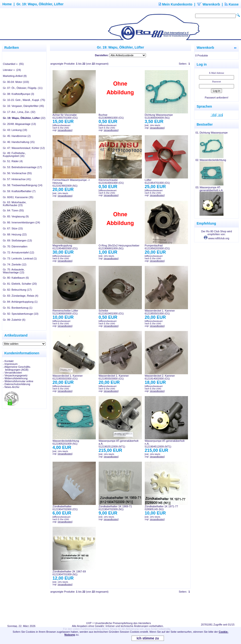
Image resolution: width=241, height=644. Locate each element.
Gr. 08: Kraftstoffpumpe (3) (18, 94)
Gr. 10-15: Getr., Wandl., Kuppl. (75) (24, 100)
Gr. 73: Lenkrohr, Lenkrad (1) (20, 258)
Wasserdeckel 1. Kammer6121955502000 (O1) (68, 377)
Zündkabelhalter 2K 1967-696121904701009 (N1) (69, 573)
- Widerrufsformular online (18, 381)
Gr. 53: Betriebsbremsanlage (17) (22, 167)
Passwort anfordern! (217, 98)
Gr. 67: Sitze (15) (13, 228)
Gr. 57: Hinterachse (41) (17, 179)
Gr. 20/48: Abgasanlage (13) (19, 124)
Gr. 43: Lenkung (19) (15, 130)
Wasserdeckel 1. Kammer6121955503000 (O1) (114, 377)
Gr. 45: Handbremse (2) (17, 136)
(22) (24, 118)
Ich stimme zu (148, 638)
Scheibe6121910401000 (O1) (111, 312)
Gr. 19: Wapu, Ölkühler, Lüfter (40, 4)
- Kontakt (8, 361)
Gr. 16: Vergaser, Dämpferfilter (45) (23, 106)
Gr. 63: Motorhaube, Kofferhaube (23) (15, 204)
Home (7, 4)
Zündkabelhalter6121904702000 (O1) (65, 508)
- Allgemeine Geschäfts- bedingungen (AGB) (17, 368)
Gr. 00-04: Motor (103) (16, 82)
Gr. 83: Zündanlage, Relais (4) (21, 296)
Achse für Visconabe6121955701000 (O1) (65, 116)
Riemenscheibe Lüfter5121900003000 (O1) (65, 312)
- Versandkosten (12, 373)
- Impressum (10, 364)
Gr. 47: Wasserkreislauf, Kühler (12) (24, 148)
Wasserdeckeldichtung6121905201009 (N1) (66, 442)
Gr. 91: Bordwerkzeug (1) (18, 308)
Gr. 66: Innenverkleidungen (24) (21, 222)
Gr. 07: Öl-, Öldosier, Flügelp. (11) (23, 88)
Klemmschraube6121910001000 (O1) (111, 181)
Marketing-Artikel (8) (15, 76)
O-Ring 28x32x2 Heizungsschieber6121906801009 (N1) (119, 247)
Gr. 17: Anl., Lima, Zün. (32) (19, 112)
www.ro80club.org (217, 238)
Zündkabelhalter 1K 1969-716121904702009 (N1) (115, 508)
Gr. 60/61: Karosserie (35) (18, 197)
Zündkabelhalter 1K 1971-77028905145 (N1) (161, 508)
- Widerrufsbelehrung (15, 378)
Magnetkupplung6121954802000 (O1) (65, 247)
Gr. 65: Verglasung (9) (16, 216)
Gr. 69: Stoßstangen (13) (17, 240)
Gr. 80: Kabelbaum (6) (16, 278)
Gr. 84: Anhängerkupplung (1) (20, 302)
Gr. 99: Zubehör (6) (14, 320)
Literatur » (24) (12, 70)
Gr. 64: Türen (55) (13, 210)
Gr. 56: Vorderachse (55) (17, 173)
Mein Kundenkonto (175, 4)
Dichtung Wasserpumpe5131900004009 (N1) (159, 116)
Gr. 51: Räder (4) (13, 161)
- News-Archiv (11, 387)
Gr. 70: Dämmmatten (15, 246)
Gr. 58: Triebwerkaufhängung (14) (23, 185)
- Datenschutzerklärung (17, 384)
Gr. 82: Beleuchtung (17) (17, 290)
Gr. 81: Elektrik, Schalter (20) (20, 284)
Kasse (232, 4)
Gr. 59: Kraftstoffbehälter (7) (19, 191)
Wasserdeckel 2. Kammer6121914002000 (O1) (160, 377)
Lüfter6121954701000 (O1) (157, 181)
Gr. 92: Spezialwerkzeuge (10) (21, 314)
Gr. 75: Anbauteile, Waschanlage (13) (14, 271)
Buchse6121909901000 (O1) (111, 116)
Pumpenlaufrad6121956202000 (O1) (157, 247)
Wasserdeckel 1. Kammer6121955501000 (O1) (160, 312)
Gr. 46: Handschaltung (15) (19, 142)
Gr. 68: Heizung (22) (15, 234)
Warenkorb (209, 4)
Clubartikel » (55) (13, 64)
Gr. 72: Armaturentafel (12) (18, 252)
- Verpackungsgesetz (15, 375)
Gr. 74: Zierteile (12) (15, 264)
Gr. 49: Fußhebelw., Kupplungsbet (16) (14, 154)
